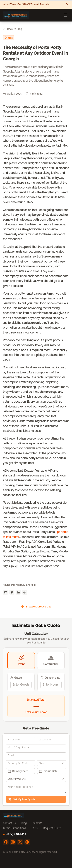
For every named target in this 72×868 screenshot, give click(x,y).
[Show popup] (64, 763)
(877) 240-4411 (15, 834)
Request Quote (52, 828)
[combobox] (52, 763)
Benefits (37, 823)
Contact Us (9, 823)
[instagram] (13, 842)
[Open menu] (66, 15)
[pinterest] (27, 842)
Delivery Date (18, 771)
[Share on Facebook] (12, 592)
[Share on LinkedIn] (18, 592)
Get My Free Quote (22, 799)
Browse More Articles (36, 607)
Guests (16, 678)
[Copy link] (25, 592)
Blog (24, 823)
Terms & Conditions (14, 828)
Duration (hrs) (50, 678)
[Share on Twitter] (5, 592)
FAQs (35, 828)
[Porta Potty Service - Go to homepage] (16, 15)
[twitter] (20, 842)
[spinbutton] (21, 685)
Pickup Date (48, 771)
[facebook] (6, 842)
